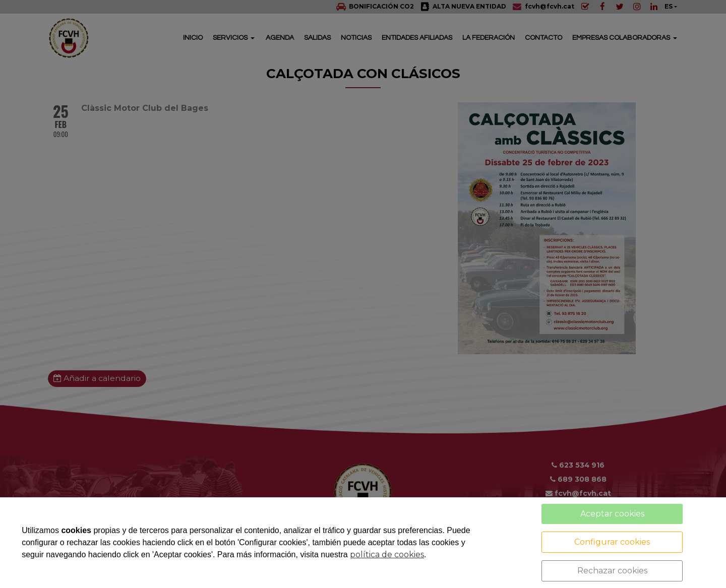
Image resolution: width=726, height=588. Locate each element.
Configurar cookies (612, 542)
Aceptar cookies (612, 514)
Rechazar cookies (612, 571)
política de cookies (387, 554)
